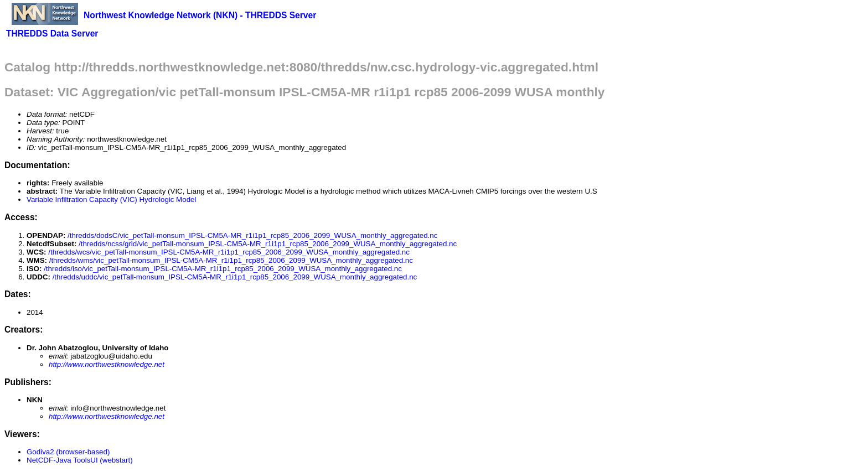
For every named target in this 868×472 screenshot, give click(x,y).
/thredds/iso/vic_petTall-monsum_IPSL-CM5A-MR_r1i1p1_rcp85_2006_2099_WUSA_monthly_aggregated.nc (223, 269)
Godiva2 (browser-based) (68, 452)
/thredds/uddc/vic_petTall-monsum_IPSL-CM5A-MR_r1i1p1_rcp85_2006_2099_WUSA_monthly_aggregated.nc (235, 277)
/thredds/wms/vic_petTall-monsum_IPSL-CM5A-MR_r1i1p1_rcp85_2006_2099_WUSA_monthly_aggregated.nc (231, 260)
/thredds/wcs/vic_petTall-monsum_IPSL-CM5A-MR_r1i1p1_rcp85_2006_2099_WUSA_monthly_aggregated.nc (229, 252)
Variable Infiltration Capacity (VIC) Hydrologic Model (111, 199)
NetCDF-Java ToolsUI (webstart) (80, 460)
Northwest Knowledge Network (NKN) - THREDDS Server (200, 15)
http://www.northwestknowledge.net (107, 364)
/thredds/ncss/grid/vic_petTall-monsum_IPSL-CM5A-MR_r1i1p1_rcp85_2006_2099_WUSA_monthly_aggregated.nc (268, 244)
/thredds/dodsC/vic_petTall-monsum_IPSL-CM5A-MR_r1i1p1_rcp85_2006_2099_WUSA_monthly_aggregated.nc (252, 235)
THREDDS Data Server (52, 33)
